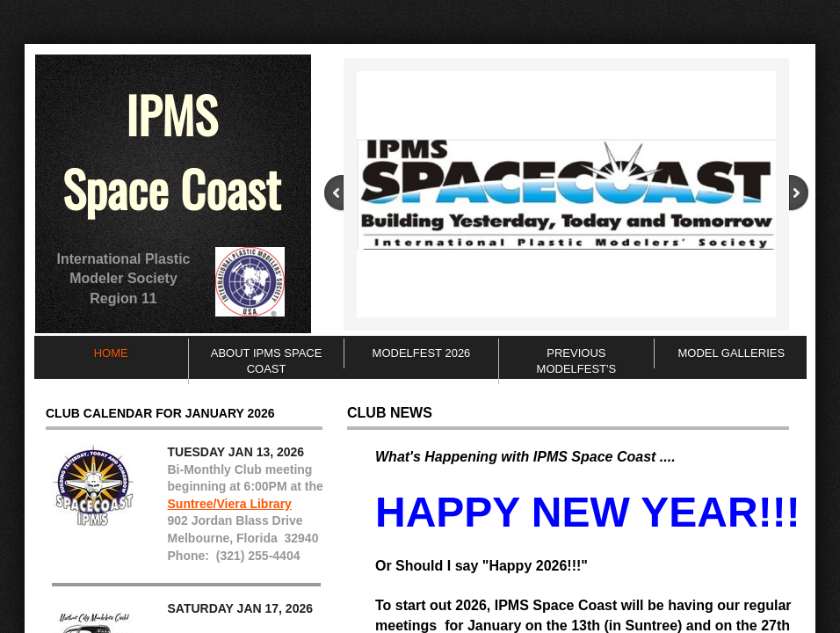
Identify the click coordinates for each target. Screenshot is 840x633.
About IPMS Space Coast (267, 361)
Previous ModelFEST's (577, 361)
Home (111, 353)
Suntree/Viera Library (230, 504)
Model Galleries (731, 353)
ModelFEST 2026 (422, 353)
